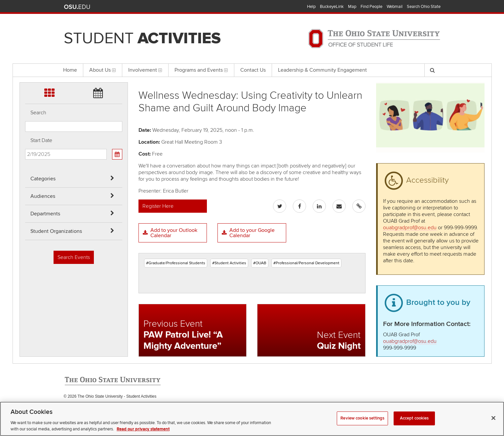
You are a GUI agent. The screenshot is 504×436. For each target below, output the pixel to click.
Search (38, 113)
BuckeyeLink (332, 7)
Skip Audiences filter (25, 23)
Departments (45, 214)
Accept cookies (414, 427)
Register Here (158, 206)
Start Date (41, 140)
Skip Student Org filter (25, 58)
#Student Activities (229, 263)
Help (311, 7)
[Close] (493, 427)
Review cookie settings (362, 427)
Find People (371, 7)
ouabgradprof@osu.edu (410, 228)
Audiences (43, 196)
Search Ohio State (424, 7)
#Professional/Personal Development (306, 263)
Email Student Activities (126, 410)
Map (352, 7)
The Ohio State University (77, 7)
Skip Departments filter (25, 40)
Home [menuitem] (70, 70)
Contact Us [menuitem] (253, 70)
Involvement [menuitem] (145, 70)
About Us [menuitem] (103, 70)
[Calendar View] (117, 154)
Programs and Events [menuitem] (201, 70)
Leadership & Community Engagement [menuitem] (322, 70)
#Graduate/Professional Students (176, 263)
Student (142, 38)
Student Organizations (56, 231)
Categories (43, 179)
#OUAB (260, 263)
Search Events (74, 257)
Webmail (395, 7)
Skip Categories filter (25, 5)
